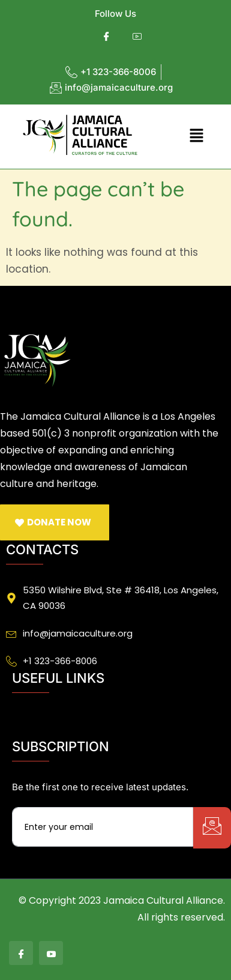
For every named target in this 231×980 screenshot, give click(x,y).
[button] (196, 136)
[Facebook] (106, 37)
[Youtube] (137, 37)
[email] (103, 827)
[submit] (212, 828)
